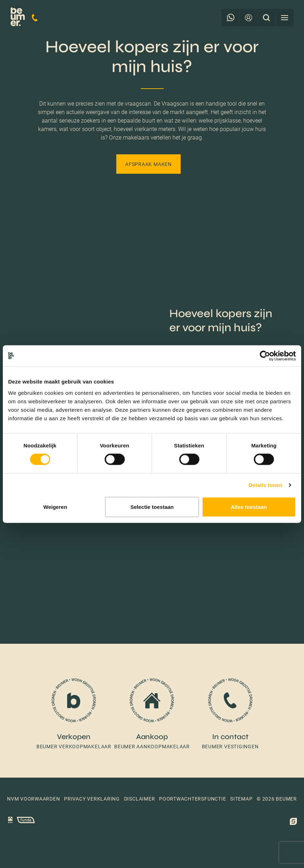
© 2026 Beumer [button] (277, 799)
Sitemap (241, 799)
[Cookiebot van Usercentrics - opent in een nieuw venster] (265, 356)
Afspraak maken (148, 164)
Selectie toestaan (152, 507)
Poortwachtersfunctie (192, 799)
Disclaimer (140, 799)
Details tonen (265, 485)
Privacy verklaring (92, 799)
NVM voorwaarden (34, 799)
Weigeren (55, 507)
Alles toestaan (249, 507)
